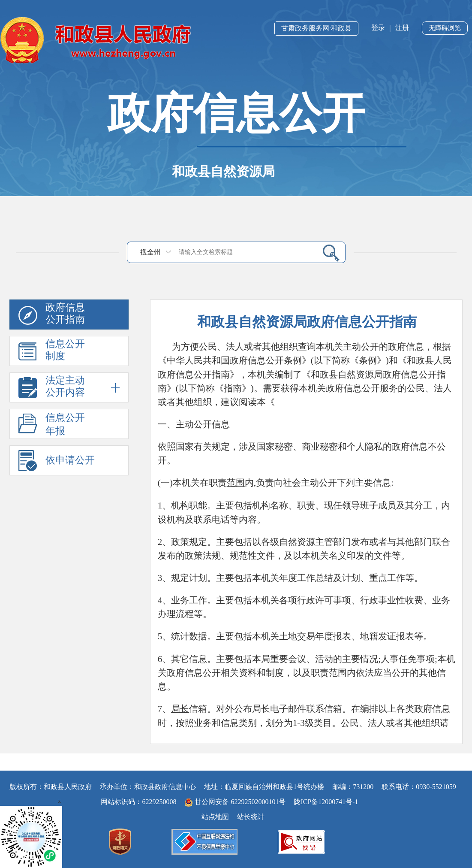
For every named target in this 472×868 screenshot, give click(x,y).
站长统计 (251, 817)
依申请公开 (70, 460)
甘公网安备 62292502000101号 (236, 802)
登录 (378, 28)
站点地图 (215, 817)
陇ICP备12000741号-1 (326, 802)
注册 (402, 28)
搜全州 (150, 252)
